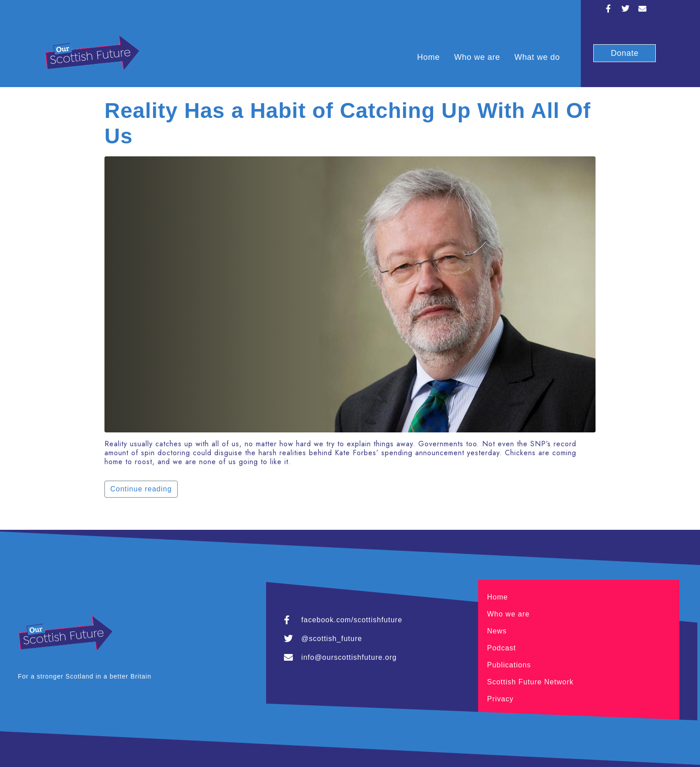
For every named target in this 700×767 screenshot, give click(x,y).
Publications (509, 665)
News (497, 631)
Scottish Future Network (530, 682)
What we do (537, 57)
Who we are (477, 57)
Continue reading (141, 489)
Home (428, 57)
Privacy (500, 699)
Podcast (502, 648)
